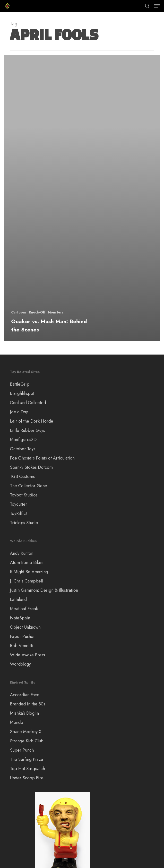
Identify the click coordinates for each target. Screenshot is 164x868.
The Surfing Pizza (27, 759)
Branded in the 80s (28, 704)
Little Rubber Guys (27, 430)
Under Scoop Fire (27, 778)
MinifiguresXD (23, 440)
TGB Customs (22, 477)
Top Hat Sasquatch (27, 769)
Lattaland (18, 599)
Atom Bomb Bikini (27, 563)
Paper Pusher (22, 636)
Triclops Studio (24, 523)
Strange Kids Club (27, 741)
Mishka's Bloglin (24, 713)
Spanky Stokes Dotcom (31, 467)
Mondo (17, 722)
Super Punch (22, 750)
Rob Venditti (22, 646)
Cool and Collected (28, 403)
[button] (157, 6)
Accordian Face (25, 695)
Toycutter (19, 504)
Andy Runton (22, 553)
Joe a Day (19, 412)
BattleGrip (20, 384)
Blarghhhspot (22, 393)
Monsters (56, 312)
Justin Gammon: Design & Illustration (44, 590)
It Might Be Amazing (29, 572)
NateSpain (20, 618)
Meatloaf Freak (24, 609)
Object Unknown (25, 627)
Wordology (20, 664)
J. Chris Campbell (26, 581)
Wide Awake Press (27, 655)
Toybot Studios (24, 495)
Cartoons (19, 312)
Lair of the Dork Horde (32, 421)
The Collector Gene (29, 486)
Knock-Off (37, 312)
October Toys (23, 449)
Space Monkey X (26, 732)
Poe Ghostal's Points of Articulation (42, 458)
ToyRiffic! (18, 513)
